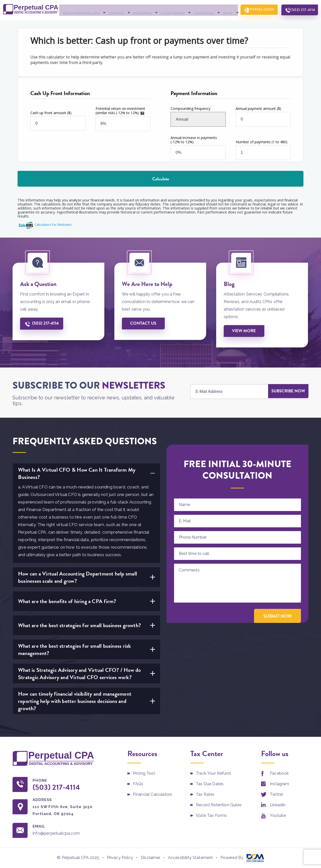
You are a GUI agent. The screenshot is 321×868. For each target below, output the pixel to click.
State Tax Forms (211, 816)
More (220, 10)
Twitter (276, 795)
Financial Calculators (152, 795)
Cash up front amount (51, 113)
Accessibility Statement (190, 859)
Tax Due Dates (210, 784)
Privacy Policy (120, 859)
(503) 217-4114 (301, 10)
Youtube (278, 816)
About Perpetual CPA (84, 10)
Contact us (143, 323)
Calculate (161, 178)
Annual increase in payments (194, 139)
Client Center (170, 10)
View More (244, 331)
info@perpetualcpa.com (60, 834)
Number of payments (262, 142)
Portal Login (258, 10)
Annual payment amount (258, 108)
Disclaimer (151, 859)
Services (117, 10)
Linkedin (278, 805)
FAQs (138, 784)
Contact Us (198, 10)
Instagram (279, 784)
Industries (141, 10)
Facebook (279, 774)
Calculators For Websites (53, 224)
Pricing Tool (144, 774)
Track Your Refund (213, 774)
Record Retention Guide (219, 805)
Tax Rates (205, 795)
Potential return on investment (120, 110)
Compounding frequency (190, 108)
